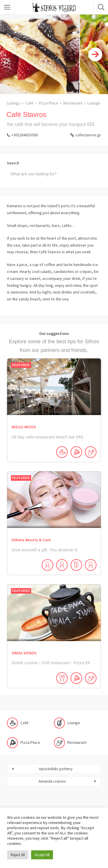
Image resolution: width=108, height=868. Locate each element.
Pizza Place (48, 103)
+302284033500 (25, 135)
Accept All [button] (42, 855)
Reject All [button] (18, 855)
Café (29, 103)
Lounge (94, 103)
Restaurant (73, 103)
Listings (14, 103)
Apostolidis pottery (56, 769)
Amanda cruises (52, 781)
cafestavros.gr (88, 135)
